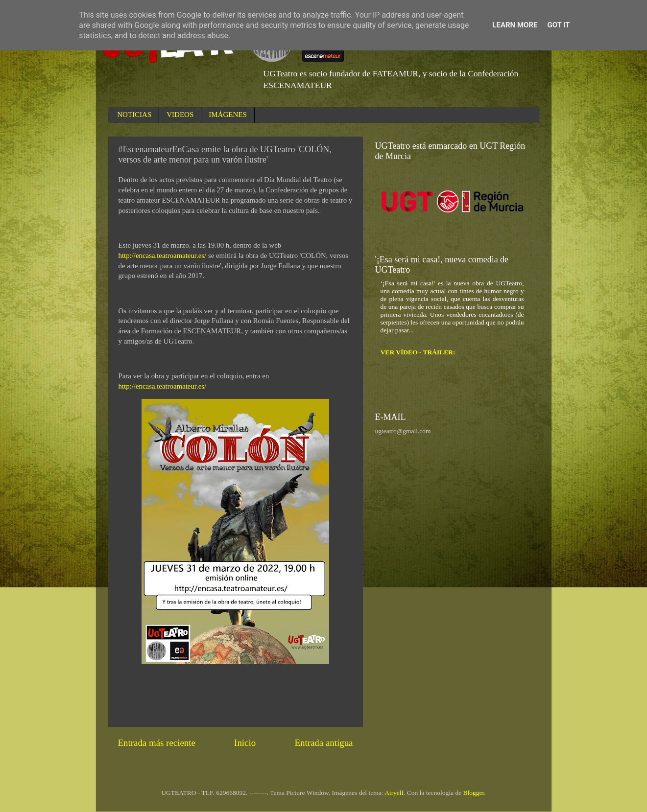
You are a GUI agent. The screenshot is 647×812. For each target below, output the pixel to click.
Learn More (515, 25)
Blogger (474, 793)
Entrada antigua (323, 743)
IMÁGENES (228, 115)
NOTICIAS (134, 115)
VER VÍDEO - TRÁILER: (418, 352)
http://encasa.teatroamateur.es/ (163, 255)
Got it (558, 25)
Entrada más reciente (157, 743)
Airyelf (394, 793)
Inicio (245, 743)
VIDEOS (180, 115)
